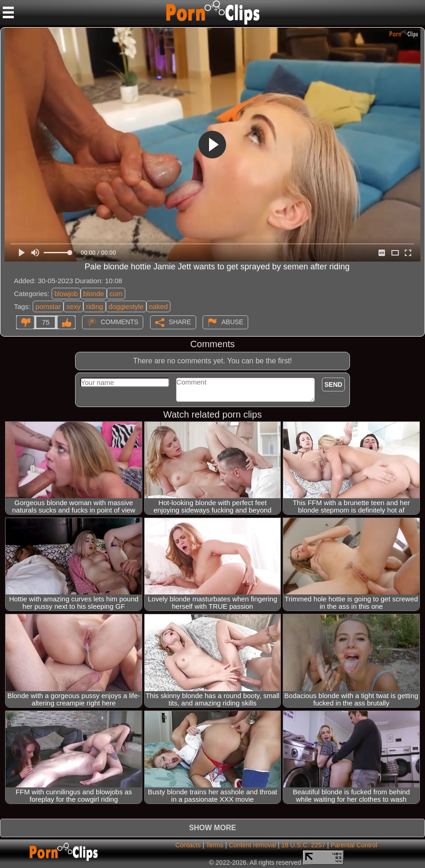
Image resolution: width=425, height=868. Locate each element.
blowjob (66, 294)
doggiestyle (126, 306)
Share (180, 322)
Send (334, 384)
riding (95, 306)
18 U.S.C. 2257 (303, 845)
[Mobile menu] (8, 12)
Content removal (253, 845)
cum (116, 294)
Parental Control (354, 845)
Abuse (232, 322)
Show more (212, 828)
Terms (215, 845)
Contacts (188, 845)
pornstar (48, 306)
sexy (73, 306)
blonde (94, 294)
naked (159, 306)
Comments (120, 322)
